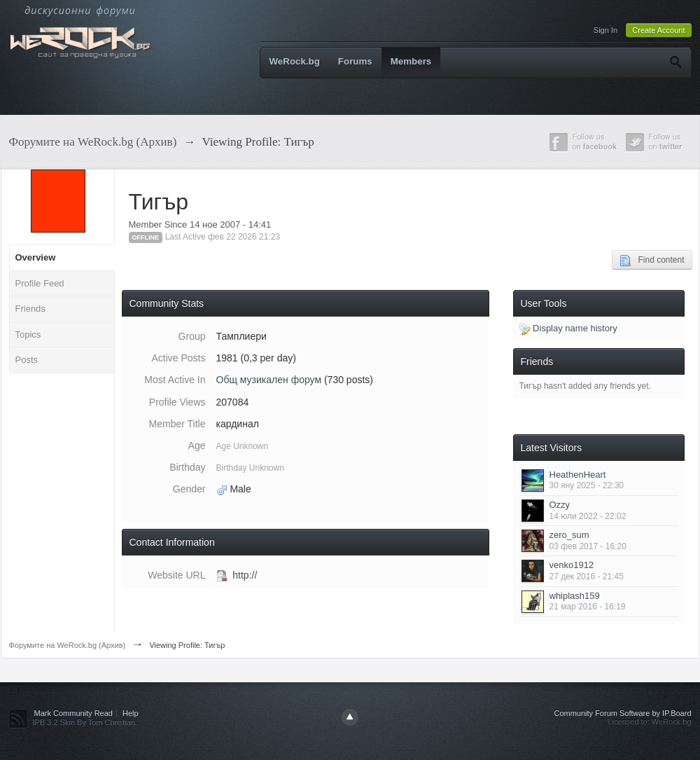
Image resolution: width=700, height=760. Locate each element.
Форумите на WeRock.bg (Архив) (68, 645)
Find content (652, 261)
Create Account (658, 30)
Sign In (605, 30)
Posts (27, 360)
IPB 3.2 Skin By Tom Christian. (85, 722)
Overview (36, 257)
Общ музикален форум (269, 380)
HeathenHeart (578, 475)
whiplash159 (575, 596)
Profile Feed (40, 283)
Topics (28, 334)
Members (411, 61)
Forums (355, 61)
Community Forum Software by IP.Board (622, 713)
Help (131, 713)
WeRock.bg (295, 61)
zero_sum (569, 535)
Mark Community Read (73, 713)
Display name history (568, 328)
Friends (30, 309)
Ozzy (560, 505)
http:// (245, 575)
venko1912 (572, 565)
